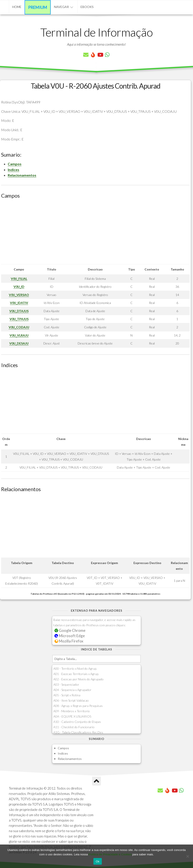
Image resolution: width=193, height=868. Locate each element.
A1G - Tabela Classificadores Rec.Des (78, 732)
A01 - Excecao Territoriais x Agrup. (76, 674)
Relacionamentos (22, 175)
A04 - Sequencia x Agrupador (72, 690)
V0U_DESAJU (19, 343)
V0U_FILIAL (19, 279)
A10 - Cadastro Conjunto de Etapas (77, 722)
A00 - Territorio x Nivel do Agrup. (75, 669)
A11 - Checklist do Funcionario (74, 727)
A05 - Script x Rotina (67, 695)
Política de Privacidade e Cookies (110, 854)
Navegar (61, 7)
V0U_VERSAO (19, 295)
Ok (97, 861)
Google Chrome (70, 630)
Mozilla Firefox (69, 641)
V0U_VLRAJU (19, 335)
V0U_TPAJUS (19, 319)
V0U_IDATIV (19, 303)
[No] (187, 856)
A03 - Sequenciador (66, 684)
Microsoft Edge (70, 636)
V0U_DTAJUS (19, 311)
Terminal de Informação (96, 32)
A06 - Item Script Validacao (71, 700)
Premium (38, 7)
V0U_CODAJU (19, 327)
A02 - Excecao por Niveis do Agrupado (78, 679)
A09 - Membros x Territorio (72, 711)
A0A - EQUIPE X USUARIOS (72, 716)
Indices (14, 170)
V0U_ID (19, 287)
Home (17, 7)
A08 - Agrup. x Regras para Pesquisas (78, 706)
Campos (15, 164)
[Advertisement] (95, 233)
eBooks (87, 7)
